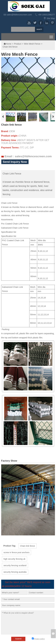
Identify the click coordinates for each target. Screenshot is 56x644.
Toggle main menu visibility (51, 36)
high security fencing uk (14, 559)
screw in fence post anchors (17, 552)
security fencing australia (15, 572)
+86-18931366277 (46, 15)
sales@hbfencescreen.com (19, 15)
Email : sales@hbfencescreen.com (28, 156)
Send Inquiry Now (15, 162)
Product (18, 44)
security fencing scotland (15, 565)
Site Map (51, 18)
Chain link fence (27, 546)
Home (7, 44)
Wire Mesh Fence (32, 44)
